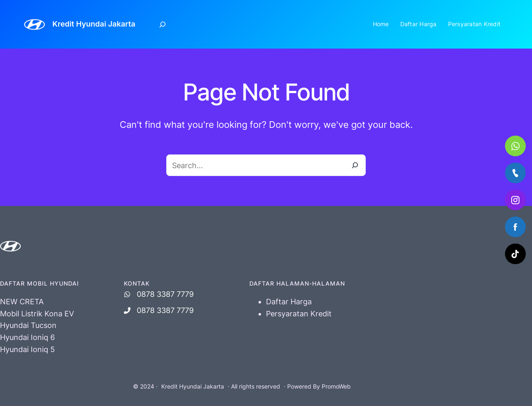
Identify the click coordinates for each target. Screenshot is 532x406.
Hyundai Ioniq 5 (27, 349)
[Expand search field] (163, 24)
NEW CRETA (22, 302)
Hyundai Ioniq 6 (27, 337)
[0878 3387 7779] (159, 295)
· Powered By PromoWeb (317, 386)
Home (381, 24)
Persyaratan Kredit (474, 24)
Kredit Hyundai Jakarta (94, 24)
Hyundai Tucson (28, 325)
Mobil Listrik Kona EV (37, 314)
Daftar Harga (419, 24)
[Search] (355, 165)
